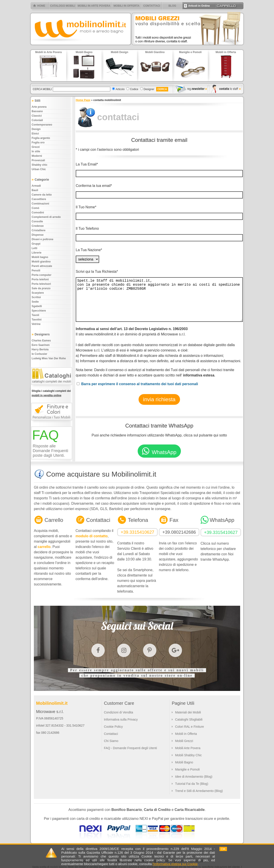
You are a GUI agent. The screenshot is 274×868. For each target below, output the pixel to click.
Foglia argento (41, 138)
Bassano (37, 111)
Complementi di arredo (46, 217)
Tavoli (35, 315)
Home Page (83, 100)
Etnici (35, 134)
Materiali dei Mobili (188, 712)
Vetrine (36, 324)
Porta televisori (41, 284)
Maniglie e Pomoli (187, 769)
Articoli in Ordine (197, 6)
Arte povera (39, 107)
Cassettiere (39, 199)
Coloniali (37, 120)
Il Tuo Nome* (86, 207)
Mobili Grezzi (184, 741)
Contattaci (111, 734)
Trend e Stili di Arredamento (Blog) (199, 791)
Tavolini (37, 320)
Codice (134, 89)
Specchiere (39, 311)
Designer (149, 89)
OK (223, 849)
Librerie (37, 253)
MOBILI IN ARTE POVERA (94, 6)
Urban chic (39, 169)
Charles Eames (41, 341)
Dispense (38, 235)
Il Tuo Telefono (87, 228)
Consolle (37, 221)
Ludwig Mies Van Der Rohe (49, 358)
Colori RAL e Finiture (189, 727)
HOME (41, 6)
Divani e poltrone (42, 239)
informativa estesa (199, 375)
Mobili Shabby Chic (188, 755)
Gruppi (36, 244)
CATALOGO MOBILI (63, 6)
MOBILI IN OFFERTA (127, 6)
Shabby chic (40, 165)
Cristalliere (39, 230)
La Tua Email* (87, 164)
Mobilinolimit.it (52, 703)
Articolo (120, 89)
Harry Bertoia (40, 349)
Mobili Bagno (184, 762)
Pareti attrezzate (42, 266)
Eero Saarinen (41, 345)
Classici (37, 116)
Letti (34, 248)
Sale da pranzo (41, 288)
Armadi (36, 186)
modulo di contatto (92, 536)
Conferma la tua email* (94, 186)
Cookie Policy (113, 727)
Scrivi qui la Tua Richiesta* (97, 272)
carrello (44, 547)
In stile (36, 151)
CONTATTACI (152, 6)
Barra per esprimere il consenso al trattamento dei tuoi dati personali (140, 384)
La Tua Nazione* (89, 250)
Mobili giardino (41, 262)
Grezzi (36, 147)
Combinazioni (40, 204)
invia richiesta (159, 399)
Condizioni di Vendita (118, 712)
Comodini (38, 213)
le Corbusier (39, 354)
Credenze (38, 226)
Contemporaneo (42, 125)
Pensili (36, 271)
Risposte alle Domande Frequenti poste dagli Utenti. (50, 451)
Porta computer (42, 275)
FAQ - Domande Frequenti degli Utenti (130, 748)
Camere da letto (42, 195)
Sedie (35, 302)
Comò (35, 208)
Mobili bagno (40, 257)
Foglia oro (38, 143)
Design (36, 129)
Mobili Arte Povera (188, 748)
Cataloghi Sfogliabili (189, 719)
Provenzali (38, 160)
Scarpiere (38, 293)
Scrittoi (36, 297)
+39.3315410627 (138, 532)
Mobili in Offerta (186, 734)
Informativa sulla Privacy (121, 719)
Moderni (37, 156)
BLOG (172, 6)
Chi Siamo (111, 741)
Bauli (35, 190)
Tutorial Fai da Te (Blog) (192, 784)
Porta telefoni (40, 279)
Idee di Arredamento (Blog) (194, 777)
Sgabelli (37, 306)
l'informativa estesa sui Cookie (175, 864)
